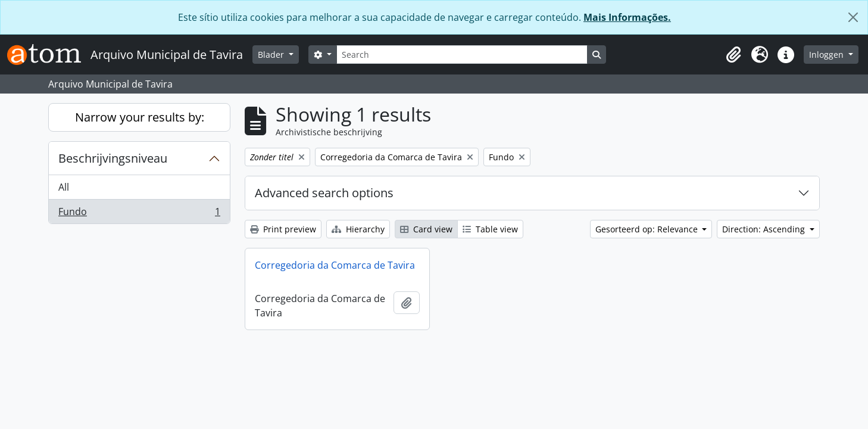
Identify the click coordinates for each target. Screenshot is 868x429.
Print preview (283, 229)
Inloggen (828, 55)
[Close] (853, 17)
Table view (490, 229)
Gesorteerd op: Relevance (648, 229)
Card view (426, 229)
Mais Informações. (627, 17)
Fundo (139, 214)
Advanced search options (324, 193)
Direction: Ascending (765, 229)
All (64, 187)
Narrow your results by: (140, 117)
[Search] (462, 55)
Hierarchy (358, 229)
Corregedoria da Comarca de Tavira (335, 265)
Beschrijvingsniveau (113, 158)
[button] (733, 55)
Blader (272, 55)
